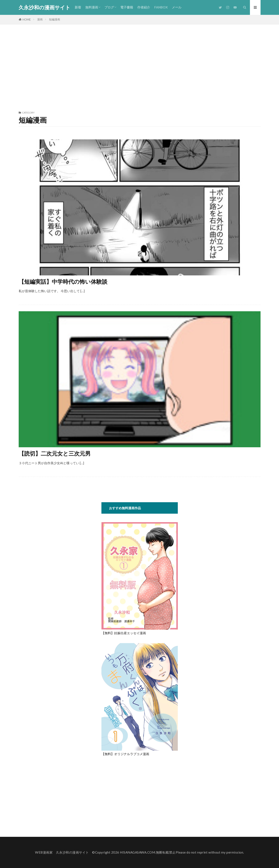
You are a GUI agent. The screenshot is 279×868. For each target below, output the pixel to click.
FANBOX (161, 7)
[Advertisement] (140, 67)
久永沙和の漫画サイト (45, 7)
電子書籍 (127, 7)
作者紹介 (144, 7)
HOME (27, 20)
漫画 (40, 19)
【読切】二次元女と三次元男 (55, 453)
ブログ (109, 7)
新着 (78, 7)
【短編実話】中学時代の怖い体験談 (63, 282)
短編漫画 (55, 19)
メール (177, 7)
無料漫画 (92, 7)
